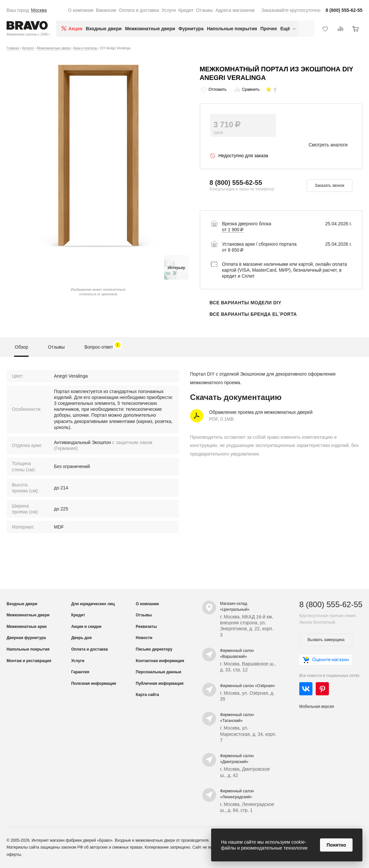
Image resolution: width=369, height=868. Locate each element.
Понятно (336, 845)
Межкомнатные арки (27, 627)
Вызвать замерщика (326, 640)
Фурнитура (191, 29)
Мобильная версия (317, 707)
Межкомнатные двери (150, 29)
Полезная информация (94, 683)
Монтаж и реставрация (29, 661)
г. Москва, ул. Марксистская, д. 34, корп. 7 (248, 734)
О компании (81, 10)
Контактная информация (160, 661)
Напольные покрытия (232, 29)
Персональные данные (159, 672)
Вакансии (106, 10)
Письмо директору (154, 649)
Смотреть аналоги (328, 145)
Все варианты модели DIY (246, 303)
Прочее (269, 29)
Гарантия (80, 672)
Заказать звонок (330, 186)
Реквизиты (147, 627)
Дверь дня (81, 638)
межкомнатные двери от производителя (172, 840)
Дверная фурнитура (26, 638)
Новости (144, 638)
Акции (75, 29)
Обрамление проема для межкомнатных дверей (261, 412)
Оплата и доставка (139, 10)
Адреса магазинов (235, 10)
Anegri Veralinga (71, 376)
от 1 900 (233, 230)
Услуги (169, 10)
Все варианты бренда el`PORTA (253, 314)
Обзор (21, 347)
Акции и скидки (86, 627)
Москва (39, 10)
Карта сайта (148, 695)
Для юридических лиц (93, 604)
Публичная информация (160, 683)
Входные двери (104, 29)
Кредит (186, 10)
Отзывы (204, 10)
